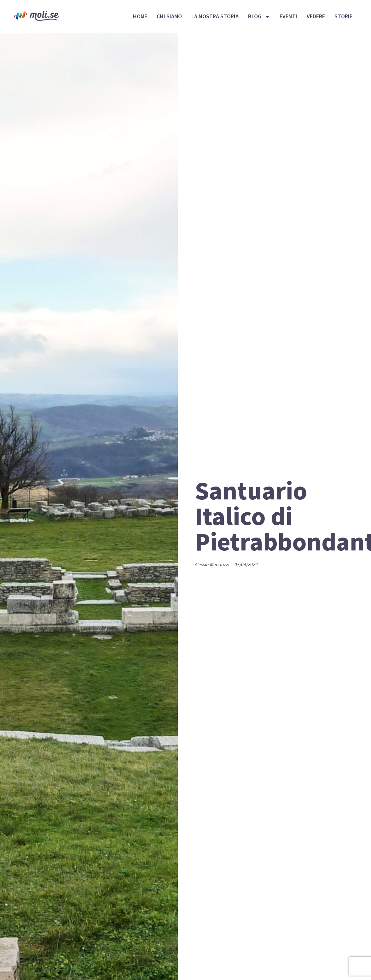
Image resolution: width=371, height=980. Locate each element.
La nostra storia (215, 17)
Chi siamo (169, 17)
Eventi (288, 17)
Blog (259, 17)
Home (140, 17)
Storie (343, 17)
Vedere (316, 17)
